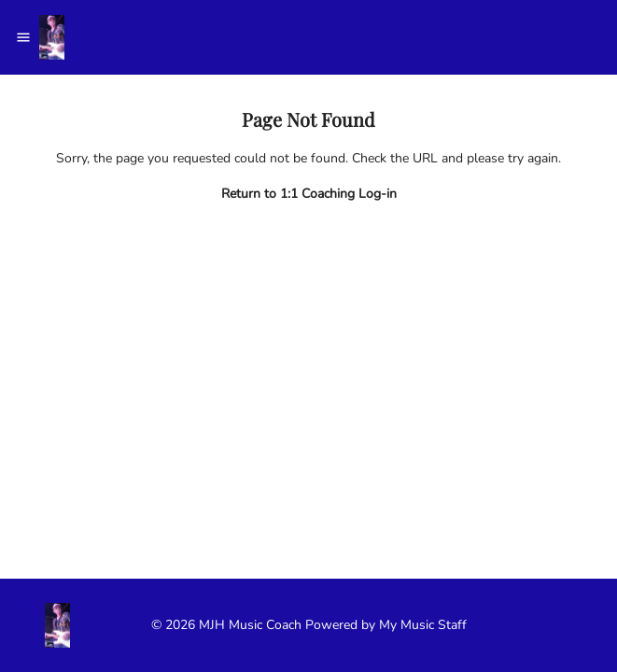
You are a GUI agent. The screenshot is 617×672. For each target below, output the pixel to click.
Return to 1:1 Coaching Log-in (309, 194)
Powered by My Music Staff (386, 625)
